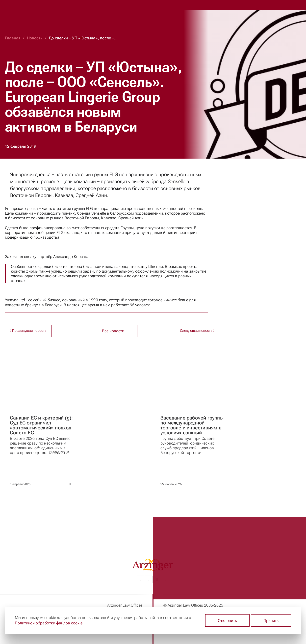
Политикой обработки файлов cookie (49, 623)
